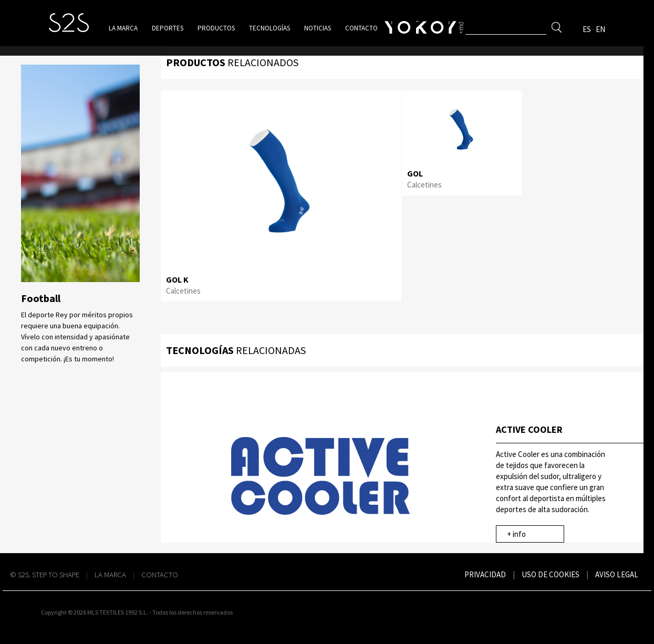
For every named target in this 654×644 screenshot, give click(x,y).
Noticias (318, 28)
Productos (216, 28)
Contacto (361, 28)
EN (600, 29)
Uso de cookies (551, 574)
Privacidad (485, 574)
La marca (123, 28)
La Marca (110, 574)
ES (587, 29)
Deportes (168, 28)
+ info (516, 534)
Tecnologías (269, 28)
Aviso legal (617, 574)
